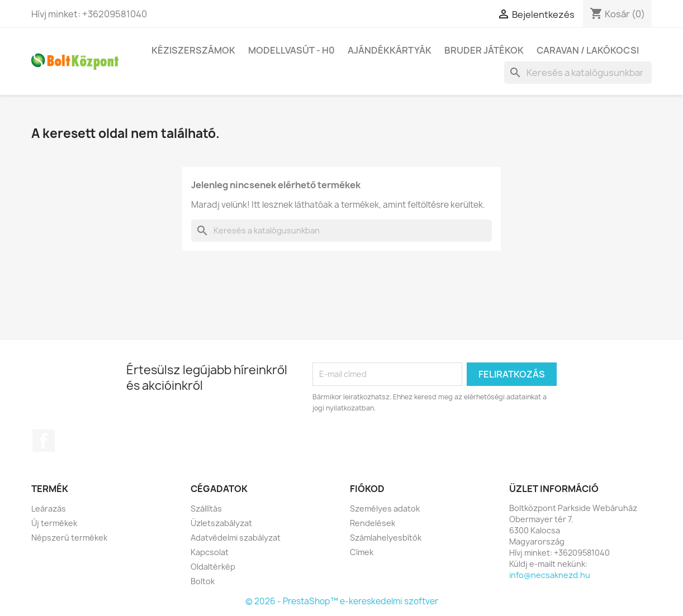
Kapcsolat (210, 552)
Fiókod (367, 489)
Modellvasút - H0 (291, 50)
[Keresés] (578, 73)
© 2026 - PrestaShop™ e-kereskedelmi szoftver (342, 601)
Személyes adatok (385, 508)
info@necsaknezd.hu (550, 575)
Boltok (203, 581)
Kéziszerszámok (193, 50)
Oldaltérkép (213, 567)
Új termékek (54, 523)
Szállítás (206, 508)
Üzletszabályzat (221, 523)
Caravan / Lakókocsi (588, 50)
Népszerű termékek (69, 538)
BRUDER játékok (484, 50)
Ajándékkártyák (390, 50)
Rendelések (373, 523)
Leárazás (49, 508)
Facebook (44, 441)
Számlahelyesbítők (386, 538)
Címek (362, 552)
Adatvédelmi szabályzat (236, 538)
